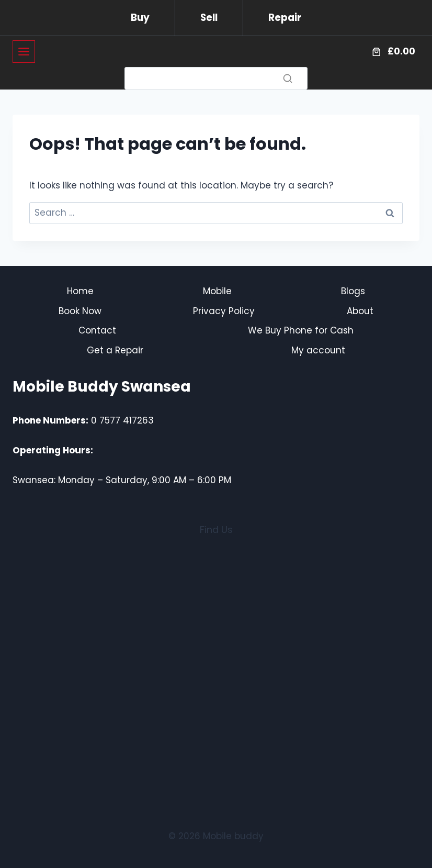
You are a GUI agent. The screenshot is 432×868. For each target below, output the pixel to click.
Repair (285, 18)
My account (318, 350)
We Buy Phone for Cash (301, 330)
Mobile (217, 291)
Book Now (80, 311)
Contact (97, 330)
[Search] (216, 78)
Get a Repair (115, 350)
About (360, 311)
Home (80, 291)
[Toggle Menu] (24, 52)
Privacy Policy (224, 311)
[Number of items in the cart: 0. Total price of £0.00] (393, 52)
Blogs (353, 291)
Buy (140, 18)
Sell (209, 18)
